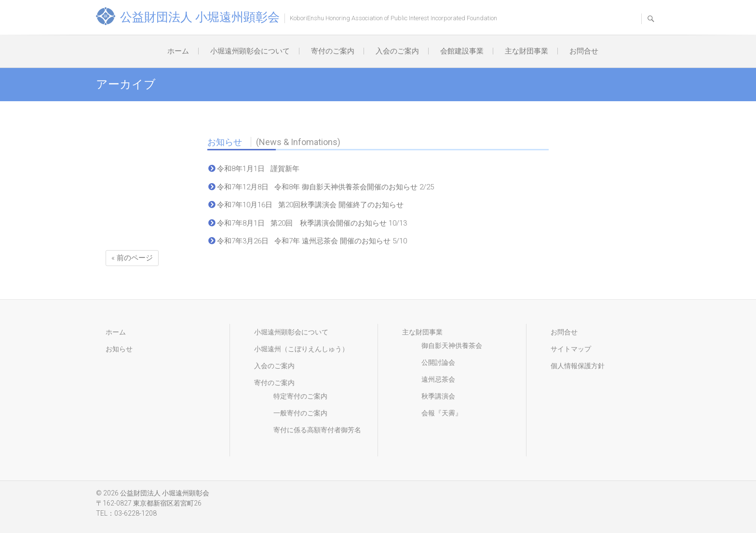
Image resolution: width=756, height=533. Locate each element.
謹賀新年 (285, 169)
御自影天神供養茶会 (452, 346)
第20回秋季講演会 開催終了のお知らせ (341, 205)
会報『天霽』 (442, 413)
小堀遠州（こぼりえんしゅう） (301, 349)
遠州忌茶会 (438, 379)
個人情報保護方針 (578, 366)
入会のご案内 (397, 51)
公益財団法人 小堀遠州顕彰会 (200, 17)
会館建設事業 (462, 51)
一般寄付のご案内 (300, 413)
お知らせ (274, 142)
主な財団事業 (526, 51)
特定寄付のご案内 (300, 396)
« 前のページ (132, 258)
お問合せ (584, 51)
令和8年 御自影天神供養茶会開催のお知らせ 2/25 (354, 187)
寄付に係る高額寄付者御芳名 (317, 430)
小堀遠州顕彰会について (250, 51)
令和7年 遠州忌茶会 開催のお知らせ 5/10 (341, 241)
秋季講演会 (438, 396)
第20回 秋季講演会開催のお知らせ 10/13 (339, 223)
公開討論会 (438, 362)
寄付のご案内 (333, 51)
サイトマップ (571, 349)
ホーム (178, 51)
